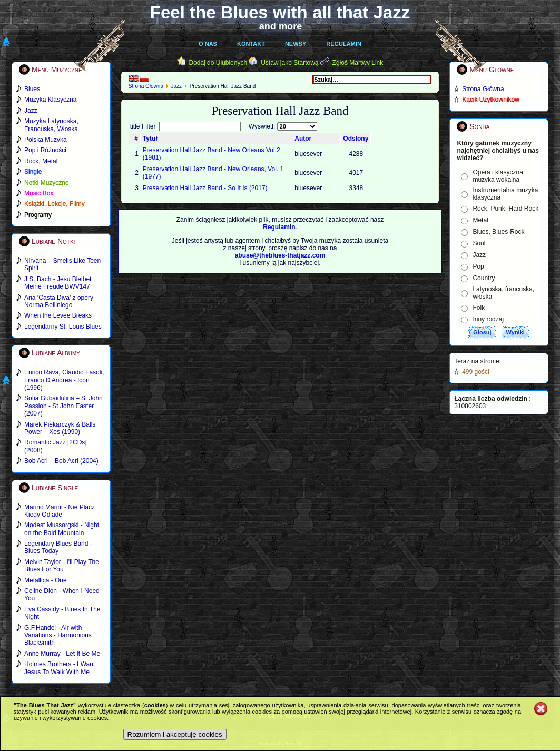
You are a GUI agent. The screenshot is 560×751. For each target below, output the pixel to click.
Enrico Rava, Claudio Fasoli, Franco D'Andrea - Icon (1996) (64, 380)
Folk (479, 308)
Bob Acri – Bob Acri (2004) (61, 461)
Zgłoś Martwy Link (358, 63)
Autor (303, 139)
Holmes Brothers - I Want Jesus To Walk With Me (60, 668)
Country (484, 278)
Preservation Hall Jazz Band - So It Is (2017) (205, 188)
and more (281, 26)
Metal (480, 220)
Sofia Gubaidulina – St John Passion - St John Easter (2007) (63, 406)
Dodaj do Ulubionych (218, 63)
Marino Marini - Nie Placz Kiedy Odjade (60, 511)
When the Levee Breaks (58, 315)
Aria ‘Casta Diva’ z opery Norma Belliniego (59, 301)
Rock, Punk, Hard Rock (505, 209)
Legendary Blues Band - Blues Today (58, 547)
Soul (479, 243)
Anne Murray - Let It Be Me (62, 654)
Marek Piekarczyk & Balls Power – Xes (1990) (60, 428)
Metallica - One (46, 580)
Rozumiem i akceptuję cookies (175, 734)
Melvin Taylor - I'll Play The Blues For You (62, 566)
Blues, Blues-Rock (498, 232)
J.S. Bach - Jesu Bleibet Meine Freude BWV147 (58, 283)
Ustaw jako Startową (289, 63)
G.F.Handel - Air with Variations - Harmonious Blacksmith (58, 635)
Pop (478, 266)
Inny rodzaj (488, 319)
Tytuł (150, 139)
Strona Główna (146, 86)
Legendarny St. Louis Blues (63, 327)
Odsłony (356, 139)
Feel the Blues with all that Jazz (280, 12)
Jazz (177, 86)
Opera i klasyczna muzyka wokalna (498, 176)
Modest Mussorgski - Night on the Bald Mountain (62, 529)
